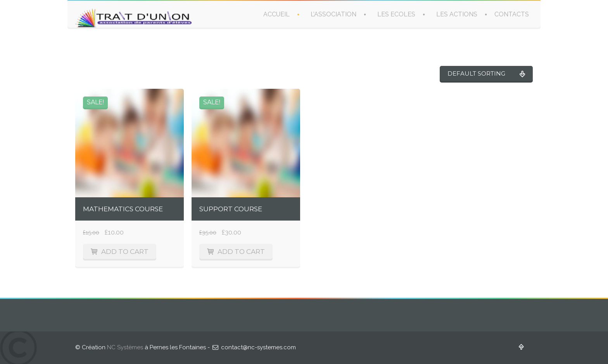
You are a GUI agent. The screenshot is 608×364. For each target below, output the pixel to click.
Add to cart (125, 252)
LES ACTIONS (457, 14)
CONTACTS (512, 14)
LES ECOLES (396, 14)
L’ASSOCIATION (333, 14)
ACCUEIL (276, 14)
